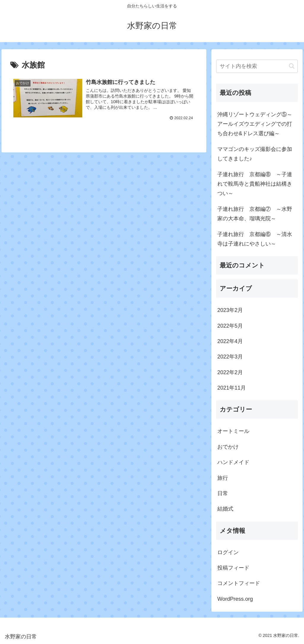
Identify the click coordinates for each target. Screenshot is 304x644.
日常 (223, 493)
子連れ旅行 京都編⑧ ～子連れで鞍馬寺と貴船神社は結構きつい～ (255, 184)
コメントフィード (239, 583)
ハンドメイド (233, 462)
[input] (257, 66)
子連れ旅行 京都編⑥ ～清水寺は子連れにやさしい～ (255, 239)
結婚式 (225, 509)
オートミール (233, 431)
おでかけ (228, 447)
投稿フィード (233, 568)
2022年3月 (230, 357)
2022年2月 (230, 372)
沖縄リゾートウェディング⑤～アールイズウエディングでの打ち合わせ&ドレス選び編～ (255, 124)
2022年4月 (230, 341)
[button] (292, 66)
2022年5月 (230, 326)
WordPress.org (235, 599)
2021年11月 (232, 388)
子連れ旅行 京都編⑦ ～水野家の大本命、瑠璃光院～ (255, 214)
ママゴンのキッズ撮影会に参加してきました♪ (255, 154)
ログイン (228, 552)
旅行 (223, 478)
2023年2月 (230, 310)
